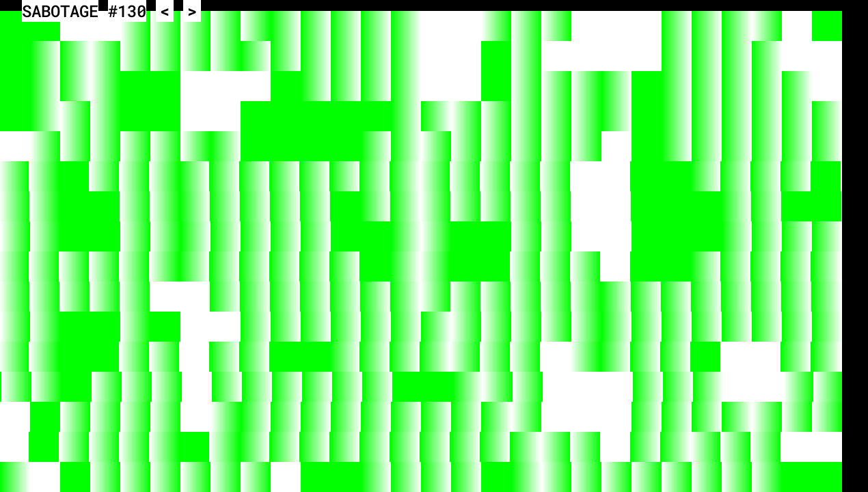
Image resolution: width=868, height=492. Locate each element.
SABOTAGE (60, 11)
